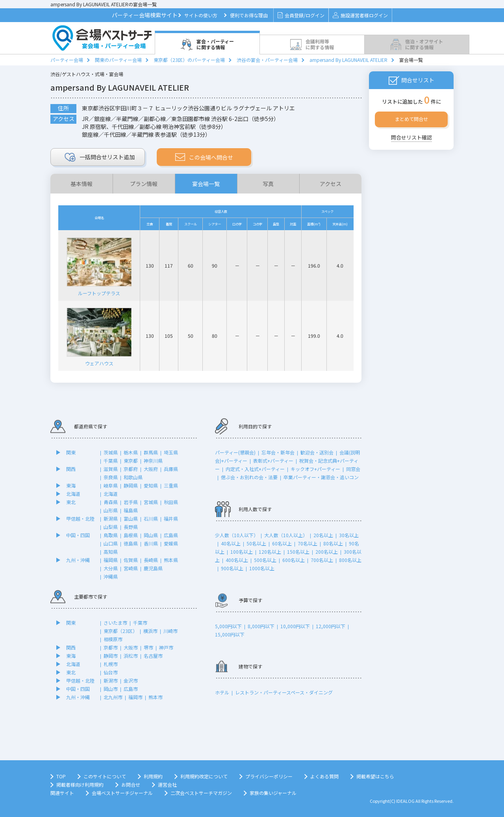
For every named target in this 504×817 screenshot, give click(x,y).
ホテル (222, 692)
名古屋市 (153, 656)
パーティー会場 (67, 60)
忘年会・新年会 (278, 452)
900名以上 (232, 568)
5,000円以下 (228, 626)
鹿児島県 (153, 568)
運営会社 (167, 784)
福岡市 (135, 697)
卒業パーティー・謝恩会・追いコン (321, 477)
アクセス (331, 184)
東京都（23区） (120, 631)
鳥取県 (111, 535)
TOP (61, 776)
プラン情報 (144, 184)
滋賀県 (111, 469)
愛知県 (151, 485)
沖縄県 (111, 576)
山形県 (111, 510)
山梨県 (111, 527)
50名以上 (256, 543)
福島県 (131, 510)
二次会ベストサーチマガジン (201, 793)
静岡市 (111, 656)
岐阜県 (111, 485)
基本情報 (82, 184)
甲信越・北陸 (80, 518)
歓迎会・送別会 (317, 452)
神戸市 (166, 647)
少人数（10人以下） (237, 535)
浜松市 (131, 656)
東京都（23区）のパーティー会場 (189, 60)
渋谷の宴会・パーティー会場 (267, 60)
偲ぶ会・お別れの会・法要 (249, 477)
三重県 (171, 485)
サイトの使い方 (201, 15)
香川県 (151, 543)
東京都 (131, 461)
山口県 (111, 543)
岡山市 (111, 689)
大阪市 (131, 647)
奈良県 (111, 477)
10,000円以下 (295, 626)
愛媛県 (171, 543)
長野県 (131, 527)
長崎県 (151, 560)
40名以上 (231, 543)
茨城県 (111, 452)
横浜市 (150, 631)
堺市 (148, 647)
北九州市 (113, 697)
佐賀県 (131, 560)
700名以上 (322, 560)
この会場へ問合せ (204, 157)
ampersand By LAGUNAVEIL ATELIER (348, 60)
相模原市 (113, 639)
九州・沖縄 (78, 560)
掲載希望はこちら (375, 776)
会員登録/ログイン (301, 15)
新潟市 (111, 680)
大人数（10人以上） (286, 535)
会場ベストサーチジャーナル (122, 793)
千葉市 (140, 623)
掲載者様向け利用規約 (80, 784)
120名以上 (270, 552)
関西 (71, 469)
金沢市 (131, 680)
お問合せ (131, 784)
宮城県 (151, 502)
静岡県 (131, 485)
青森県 (111, 502)
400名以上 (237, 560)
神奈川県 (153, 461)
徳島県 (131, 543)
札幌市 (111, 664)
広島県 (171, 535)
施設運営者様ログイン (360, 15)
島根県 (131, 535)
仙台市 (111, 672)
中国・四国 (78, 535)
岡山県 (151, 535)
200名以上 (327, 552)
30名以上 (349, 535)
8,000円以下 (261, 626)
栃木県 (131, 452)
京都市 (111, 647)
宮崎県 (131, 568)
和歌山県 (133, 477)
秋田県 (171, 502)
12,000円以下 (331, 626)
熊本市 (156, 697)
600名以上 (294, 560)
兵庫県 (171, 469)
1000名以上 (262, 568)
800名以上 (350, 560)
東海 (71, 485)
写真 (268, 184)
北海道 (73, 494)
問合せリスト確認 (411, 137)
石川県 (151, 518)
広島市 (131, 689)
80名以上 (333, 543)
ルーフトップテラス (99, 265)
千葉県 (111, 461)
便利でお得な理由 (249, 15)
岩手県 (131, 502)
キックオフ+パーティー (315, 469)
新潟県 (111, 518)
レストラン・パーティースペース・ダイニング (284, 692)
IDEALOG (405, 801)
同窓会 (353, 469)
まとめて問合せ (411, 119)
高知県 (111, 552)
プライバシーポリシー (269, 776)
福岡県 (111, 560)
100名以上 (242, 552)
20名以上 (323, 535)
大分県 (111, 568)
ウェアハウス (99, 336)
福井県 (171, 518)
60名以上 (282, 543)
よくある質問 (324, 776)
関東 (71, 452)
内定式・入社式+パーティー (255, 469)
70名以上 (308, 543)
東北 (71, 502)
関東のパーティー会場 (118, 60)
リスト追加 (100, 157)
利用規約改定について (204, 776)
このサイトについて (105, 776)
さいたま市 (115, 623)
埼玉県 (171, 452)
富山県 (131, 518)
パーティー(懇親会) (235, 452)
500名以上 (265, 560)
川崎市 (170, 631)
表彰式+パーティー (273, 461)
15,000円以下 (230, 634)
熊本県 (171, 560)
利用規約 (153, 776)
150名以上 (298, 552)
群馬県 (151, 452)
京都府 (131, 469)
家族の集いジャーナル (273, 793)
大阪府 (151, 469)
